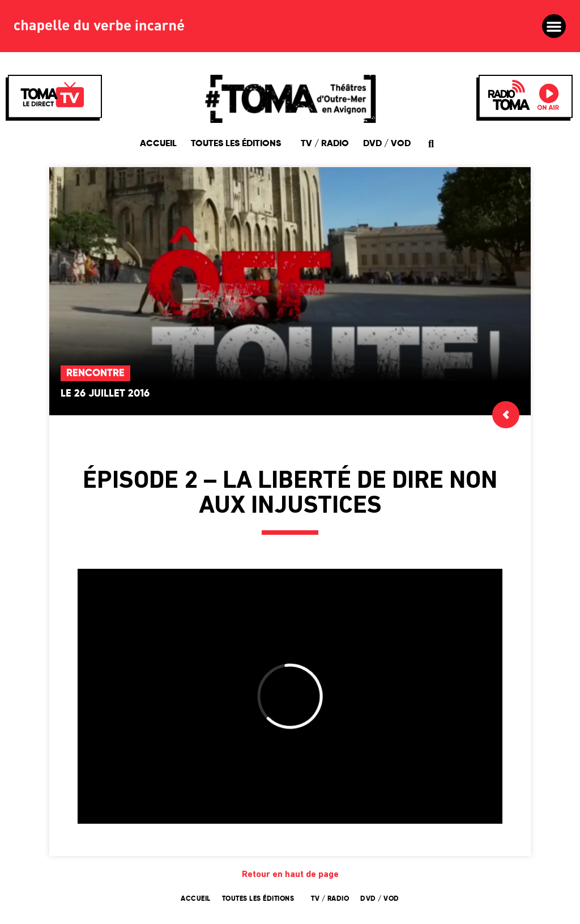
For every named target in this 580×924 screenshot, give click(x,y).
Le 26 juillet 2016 (105, 394)
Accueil (158, 144)
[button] (554, 26)
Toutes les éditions (239, 144)
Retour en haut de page (290, 875)
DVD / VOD (387, 144)
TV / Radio (325, 144)
